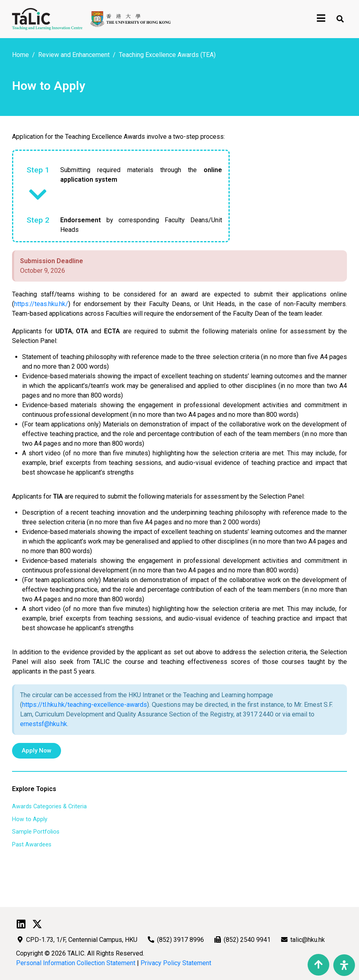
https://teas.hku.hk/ (41, 304)
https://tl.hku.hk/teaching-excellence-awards (85, 705)
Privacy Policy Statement (176, 963)
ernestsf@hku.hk (44, 724)
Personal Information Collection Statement (76, 963)
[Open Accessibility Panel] (344, 965)
